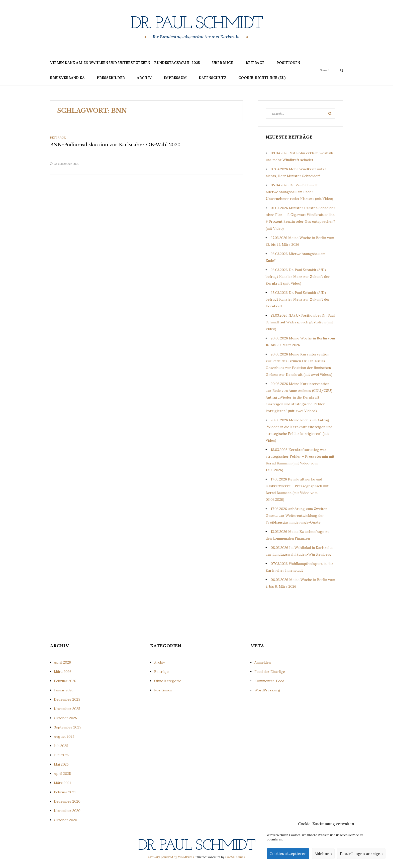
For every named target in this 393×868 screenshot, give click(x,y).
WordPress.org (267, 690)
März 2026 (63, 672)
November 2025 (67, 709)
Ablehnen (323, 854)
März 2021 (62, 783)
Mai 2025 (61, 764)
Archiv (144, 78)
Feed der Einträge (270, 672)
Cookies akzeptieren (288, 854)
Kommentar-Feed (269, 681)
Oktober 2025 (65, 718)
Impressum (175, 78)
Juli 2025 (61, 746)
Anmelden (263, 662)
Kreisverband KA (67, 78)
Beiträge (255, 63)
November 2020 (67, 811)
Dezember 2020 (67, 801)
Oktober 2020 (66, 820)
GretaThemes (235, 857)
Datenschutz (213, 78)
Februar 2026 (65, 681)
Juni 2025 (62, 755)
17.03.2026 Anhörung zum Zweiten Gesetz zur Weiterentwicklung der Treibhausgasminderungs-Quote (297, 516)
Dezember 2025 (67, 699)
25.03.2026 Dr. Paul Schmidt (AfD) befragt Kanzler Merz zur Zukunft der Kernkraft (298, 299)
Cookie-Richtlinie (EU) (262, 78)
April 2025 (62, 774)
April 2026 (62, 662)
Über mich (223, 63)
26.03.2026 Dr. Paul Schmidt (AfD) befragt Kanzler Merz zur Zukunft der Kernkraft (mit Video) (298, 277)
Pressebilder (111, 78)
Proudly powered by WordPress (171, 857)
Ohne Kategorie (168, 681)
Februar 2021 (65, 792)
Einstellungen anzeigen (361, 854)
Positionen (288, 63)
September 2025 (68, 727)
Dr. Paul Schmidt (197, 24)
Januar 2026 (64, 690)
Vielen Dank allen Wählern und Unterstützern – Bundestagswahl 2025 (125, 63)
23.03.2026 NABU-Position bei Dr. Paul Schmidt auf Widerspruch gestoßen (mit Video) (300, 322)
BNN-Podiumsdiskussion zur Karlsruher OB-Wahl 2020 (115, 145)
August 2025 (64, 736)
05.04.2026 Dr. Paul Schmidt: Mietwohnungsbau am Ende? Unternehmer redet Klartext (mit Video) (299, 192)
